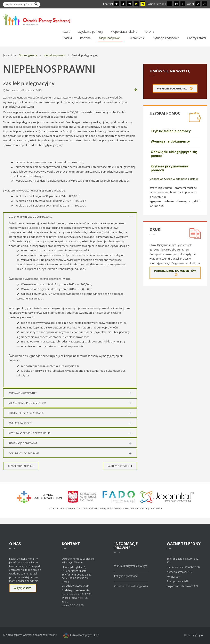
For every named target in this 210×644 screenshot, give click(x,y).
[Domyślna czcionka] (176, 4)
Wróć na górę (194, 635)
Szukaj (36, 4)
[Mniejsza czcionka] (170, 4)
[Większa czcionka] (183, 4)
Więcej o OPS (23, 588)
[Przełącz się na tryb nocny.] (123, 4)
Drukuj (136, 89)
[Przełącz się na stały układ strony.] (198, 4)
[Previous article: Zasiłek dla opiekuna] (21, 466)
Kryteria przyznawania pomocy (169, 168)
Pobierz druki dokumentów (175, 273)
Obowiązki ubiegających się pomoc (174, 154)
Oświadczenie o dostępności (131, 586)
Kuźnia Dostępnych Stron (81, 635)
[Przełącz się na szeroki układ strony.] (204, 4)
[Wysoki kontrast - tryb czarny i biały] (130, 4)
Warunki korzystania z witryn (131, 566)
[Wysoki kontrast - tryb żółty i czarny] (143, 4)
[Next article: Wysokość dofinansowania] (120, 466)
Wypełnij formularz (175, 88)
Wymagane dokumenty (170, 141)
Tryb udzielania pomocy (171, 131)
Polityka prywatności (126, 576)
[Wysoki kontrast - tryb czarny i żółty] (136, 4)
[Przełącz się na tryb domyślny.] (116, 4)
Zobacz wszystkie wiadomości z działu (174, 179)
